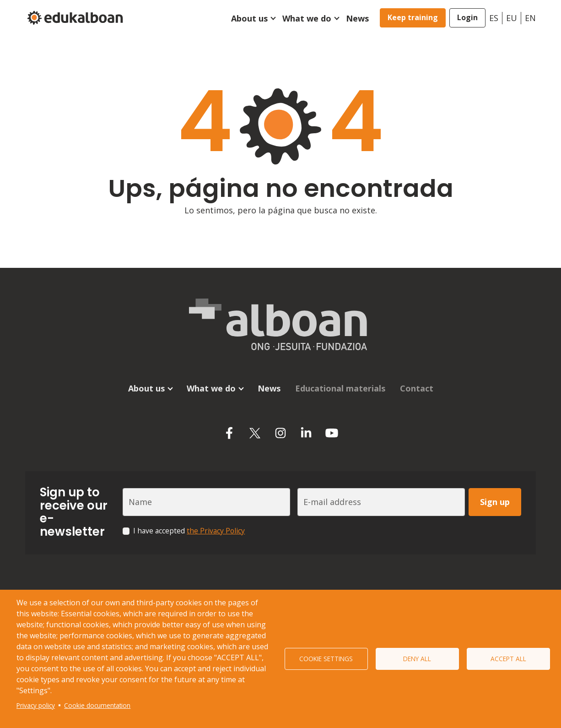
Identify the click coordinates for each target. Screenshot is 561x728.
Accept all (508, 659)
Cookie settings (326, 659)
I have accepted (189, 531)
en (530, 18)
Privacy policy (36, 705)
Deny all (417, 659)
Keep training (413, 17)
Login (467, 17)
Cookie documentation (97, 705)
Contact (417, 388)
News (357, 18)
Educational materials (340, 388)
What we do (307, 18)
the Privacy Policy (216, 531)
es (494, 18)
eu (512, 18)
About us (249, 18)
